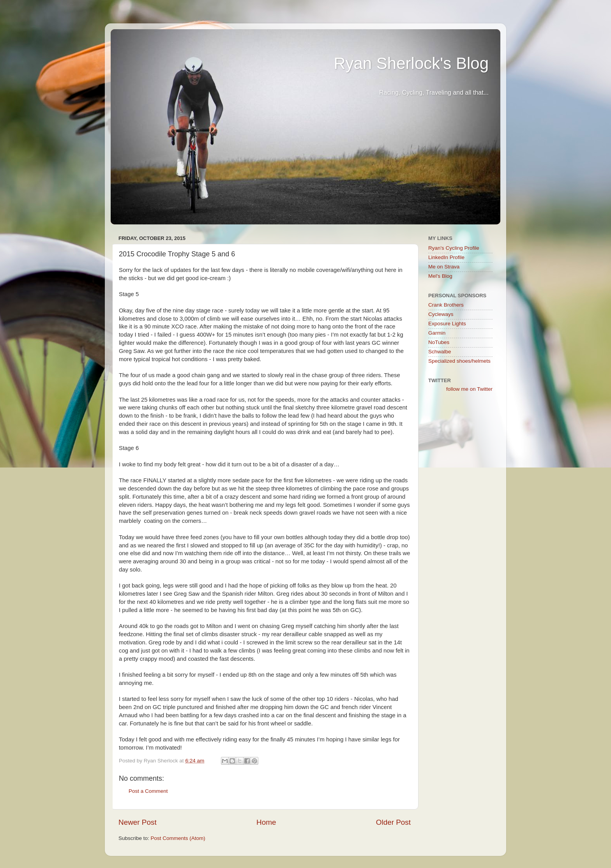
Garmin (437, 333)
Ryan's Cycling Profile (454, 248)
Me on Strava (444, 267)
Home (266, 822)
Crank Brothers (446, 305)
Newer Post (138, 822)
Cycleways (441, 314)
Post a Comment (148, 791)
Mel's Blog (440, 276)
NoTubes (439, 342)
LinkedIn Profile (446, 257)
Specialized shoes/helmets (459, 361)
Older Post (393, 822)
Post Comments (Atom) (178, 838)
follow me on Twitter (469, 389)
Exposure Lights (447, 324)
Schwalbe (440, 352)
